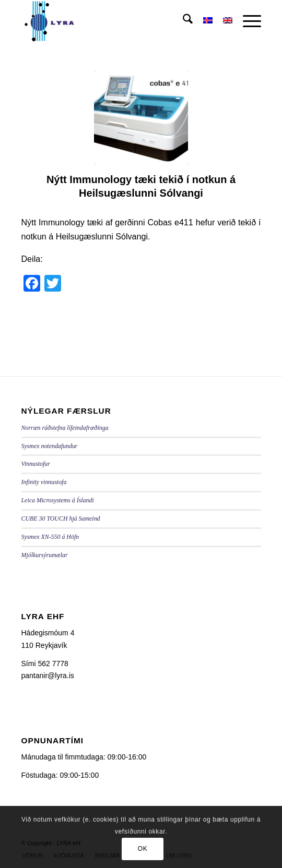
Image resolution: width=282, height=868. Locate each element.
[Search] (183, 21)
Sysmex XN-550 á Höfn (50, 537)
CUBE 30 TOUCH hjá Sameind (61, 519)
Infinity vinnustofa (44, 482)
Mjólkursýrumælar (45, 555)
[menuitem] (183, 21)
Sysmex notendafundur (50, 446)
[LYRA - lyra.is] (117, 21)
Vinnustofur (36, 464)
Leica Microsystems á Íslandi (58, 500)
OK (143, 849)
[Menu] (247, 21)
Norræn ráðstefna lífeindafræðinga (65, 428)
